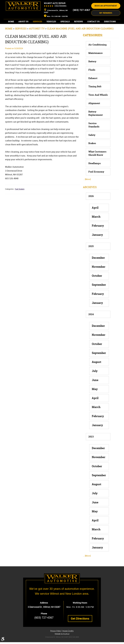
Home (11, 29)
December (98, 265)
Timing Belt (95, 94)
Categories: (93, 43)
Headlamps (95, 171)
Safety (92, 143)
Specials (65, 29)
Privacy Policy (56, 633)
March (96, 224)
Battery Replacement (96, 121)
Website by (62, 636)
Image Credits (68, 633)
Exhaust (93, 86)
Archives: (90, 195)
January (97, 242)
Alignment (94, 111)
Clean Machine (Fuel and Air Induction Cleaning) (80, 36)
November (99, 274)
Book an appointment (106, 13)
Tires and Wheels (98, 103)
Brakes (92, 151)
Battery (92, 69)
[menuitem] (11, 29)
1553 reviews (60, 13)
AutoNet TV (37, 36)
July (95, 379)
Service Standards (94, 133)
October (97, 283)
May (95, 397)
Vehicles (51, 29)
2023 (91, 444)
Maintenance (95, 61)
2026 (91, 204)
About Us (23, 29)
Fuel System (20, 197)
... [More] (87, 187)
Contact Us (93, 29)
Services (37, 29)
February (98, 233)
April (95, 215)
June (95, 388)
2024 (91, 322)
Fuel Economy (96, 179)
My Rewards (106, 21)
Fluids (92, 78)
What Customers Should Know (97, 161)
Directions (110, 29)
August (97, 370)
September (99, 292)
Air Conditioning (97, 52)
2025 (91, 254)
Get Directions (80, 620)
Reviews (79, 29)
